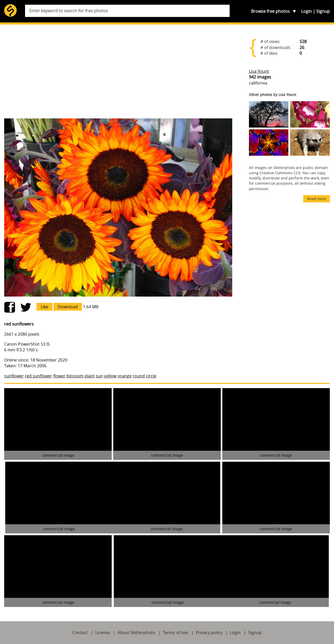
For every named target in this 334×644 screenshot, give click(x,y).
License (103, 633)
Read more (317, 199)
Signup (323, 11)
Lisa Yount (259, 71)
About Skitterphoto (136, 633)
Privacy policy (209, 633)
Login (306, 11)
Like (44, 307)
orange (124, 376)
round (139, 376)
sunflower (14, 376)
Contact (80, 633)
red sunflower (38, 376)
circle (151, 376)
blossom (75, 376)
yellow (110, 376)
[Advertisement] (118, 74)
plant (90, 376)
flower (59, 376)
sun (99, 376)
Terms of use (175, 633)
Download (68, 307)
